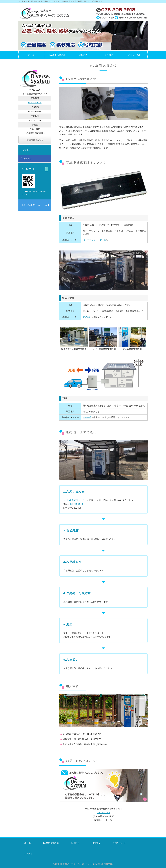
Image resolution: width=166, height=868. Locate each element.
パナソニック (89, 240)
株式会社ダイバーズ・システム (80, 864)
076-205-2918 (76, 504)
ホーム (31, 55)
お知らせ (27, 158)
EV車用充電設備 (57, 55)
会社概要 (109, 55)
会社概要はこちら (35, 140)
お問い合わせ (135, 55)
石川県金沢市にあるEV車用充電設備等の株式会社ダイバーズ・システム (45, 13)
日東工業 (102, 240)
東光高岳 (87, 317)
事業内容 (83, 55)
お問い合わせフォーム (74, 500)
